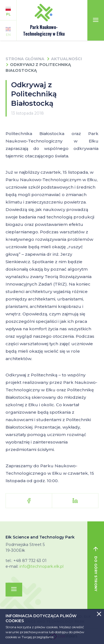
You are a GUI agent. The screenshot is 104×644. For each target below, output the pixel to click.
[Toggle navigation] (96, 20)
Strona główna (25, 59)
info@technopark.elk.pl (41, 566)
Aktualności (66, 59)
